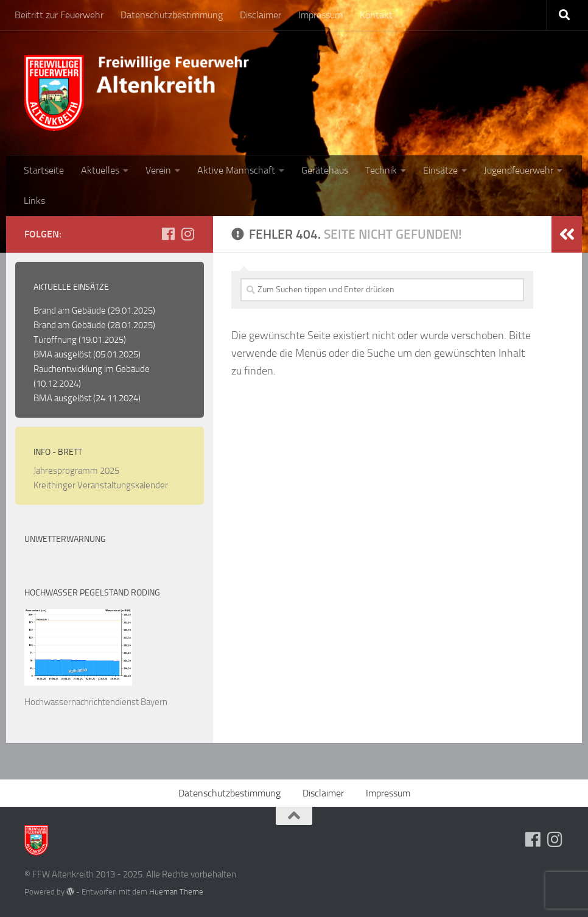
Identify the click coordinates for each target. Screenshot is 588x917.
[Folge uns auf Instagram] (187, 234)
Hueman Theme (176, 892)
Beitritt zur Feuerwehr (59, 15)
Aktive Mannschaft (236, 170)
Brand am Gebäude (70, 311)
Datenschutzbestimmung (172, 15)
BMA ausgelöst (62, 354)
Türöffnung (55, 340)
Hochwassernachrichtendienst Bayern (96, 702)
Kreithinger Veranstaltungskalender (101, 485)
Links (34, 201)
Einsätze (440, 170)
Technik (381, 170)
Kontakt (376, 15)
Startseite (44, 170)
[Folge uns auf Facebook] (168, 234)
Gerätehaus (325, 170)
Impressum (320, 15)
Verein (158, 170)
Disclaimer (261, 15)
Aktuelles (100, 170)
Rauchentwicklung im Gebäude (92, 369)
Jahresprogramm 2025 (76, 471)
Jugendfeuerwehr (519, 170)
